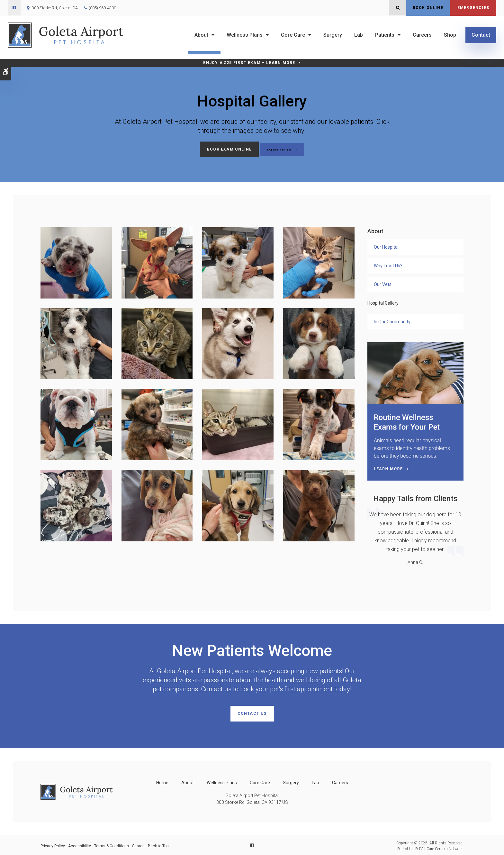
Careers (422, 35)
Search (138, 844)
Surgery (333, 35)
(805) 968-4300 (102, 8)
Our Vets (383, 283)
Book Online (428, 8)
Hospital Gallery (383, 302)
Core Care (293, 35)
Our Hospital (386, 246)
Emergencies (473, 8)
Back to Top (158, 844)
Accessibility (80, 844)
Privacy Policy (53, 844)
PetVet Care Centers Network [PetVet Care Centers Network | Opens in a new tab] (439, 847)
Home (162, 781)
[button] (76, 261)
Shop (450, 35)
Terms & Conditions (112, 844)
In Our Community (392, 321)
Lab (359, 35)
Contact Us (252, 713)
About (201, 35)
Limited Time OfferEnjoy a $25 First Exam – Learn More (249, 60)
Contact (481, 35)
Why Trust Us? (388, 265)
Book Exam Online (217, 149)
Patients (385, 35)
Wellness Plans (245, 35)
